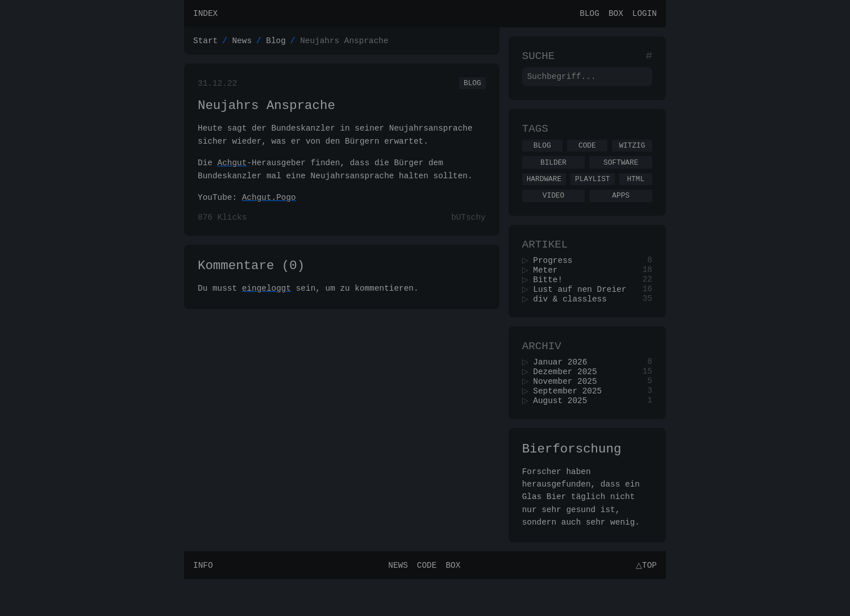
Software (621, 174)
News (242, 43)
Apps (621, 211)
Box (616, 14)
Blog (589, 14)
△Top (645, 602)
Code (587, 156)
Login (645, 14)
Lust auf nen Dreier (584, 312)
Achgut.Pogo (269, 205)
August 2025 (564, 433)
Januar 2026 (564, 390)
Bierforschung (572, 483)
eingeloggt (266, 301)
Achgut (232, 171)
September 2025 (571, 422)
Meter (549, 290)
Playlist (592, 192)
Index (205, 14)
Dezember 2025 (569, 401)
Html (636, 192)
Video (553, 211)
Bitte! (552, 301)
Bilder (553, 174)
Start (205, 43)
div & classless (574, 323)
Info (203, 602)
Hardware (544, 192)
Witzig (632, 156)
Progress (557, 280)
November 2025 (569, 411)
